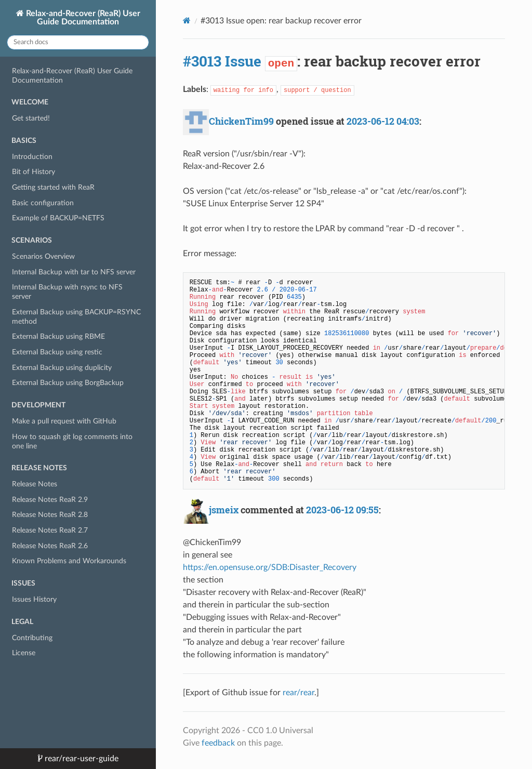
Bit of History (34, 172)
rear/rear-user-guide (81, 759)
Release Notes (35, 484)
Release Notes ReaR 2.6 (50, 546)
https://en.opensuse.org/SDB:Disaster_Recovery (270, 567)
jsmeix (224, 510)
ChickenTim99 (241, 121)
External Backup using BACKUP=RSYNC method (76, 317)
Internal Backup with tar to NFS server (74, 272)
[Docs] (187, 21)
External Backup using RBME (58, 336)
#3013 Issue (222, 61)
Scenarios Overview (43, 256)
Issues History (34, 599)
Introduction (32, 157)
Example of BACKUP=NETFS (58, 218)
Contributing (32, 638)
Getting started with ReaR (53, 187)
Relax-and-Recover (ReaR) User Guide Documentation (82, 18)
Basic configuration (43, 203)
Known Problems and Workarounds (69, 561)
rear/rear (298, 693)
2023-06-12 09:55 (342, 510)
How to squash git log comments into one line (72, 441)
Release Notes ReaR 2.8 (50, 515)
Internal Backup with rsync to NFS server (67, 292)
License (24, 653)
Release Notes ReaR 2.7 (50, 530)
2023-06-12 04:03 (383, 121)
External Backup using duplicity (62, 368)
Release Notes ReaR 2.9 (50, 500)
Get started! (31, 118)
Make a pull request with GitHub (64, 421)
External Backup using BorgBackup (68, 383)
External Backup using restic (57, 352)
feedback (218, 743)
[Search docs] (78, 42)
